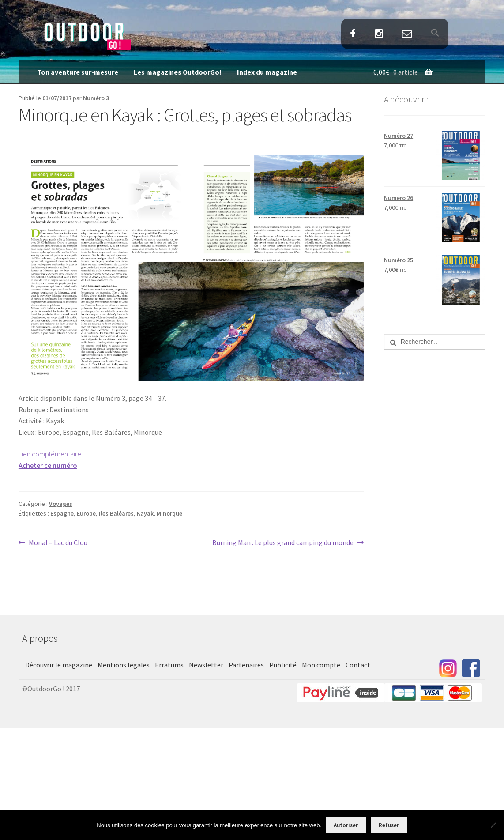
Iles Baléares (116, 513)
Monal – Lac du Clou (58, 543)
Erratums (169, 665)
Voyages (61, 504)
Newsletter (206, 665)
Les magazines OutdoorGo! (178, 72)
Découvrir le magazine (59, 665)
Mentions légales (124, 665)
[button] (435, 34)
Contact (407, 34)
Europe (86, 513)
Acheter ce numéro (48, 465)
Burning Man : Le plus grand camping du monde (283, 543)
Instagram (379, 34)
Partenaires (246, 665)
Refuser (389, 825)
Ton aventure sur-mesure (78, 72)
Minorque (169, 513)
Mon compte (321, 665)
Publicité (283, 665)
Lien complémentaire (50, 454)
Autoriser (346, 825)
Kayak (145, 513)
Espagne (62, 513)
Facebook (353, 34)
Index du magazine (267, 72)
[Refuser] (493, 825)
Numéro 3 (96, 98)
